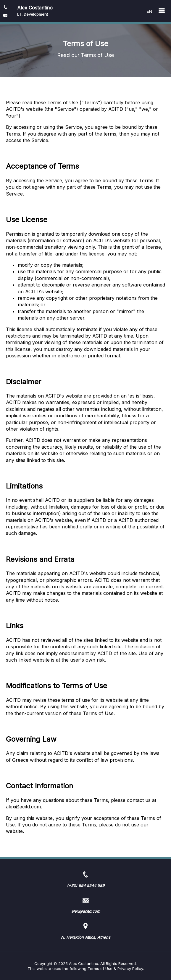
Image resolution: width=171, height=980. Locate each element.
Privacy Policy (130, 968)
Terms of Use (100, 968)
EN (149, 11)
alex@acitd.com (23, 807)
